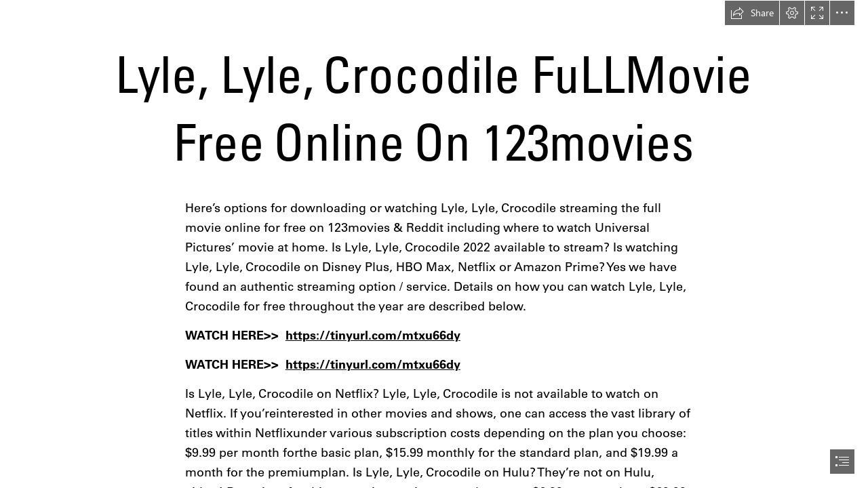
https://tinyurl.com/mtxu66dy (373, 335)
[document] (434, 244)
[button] (752, 13)
